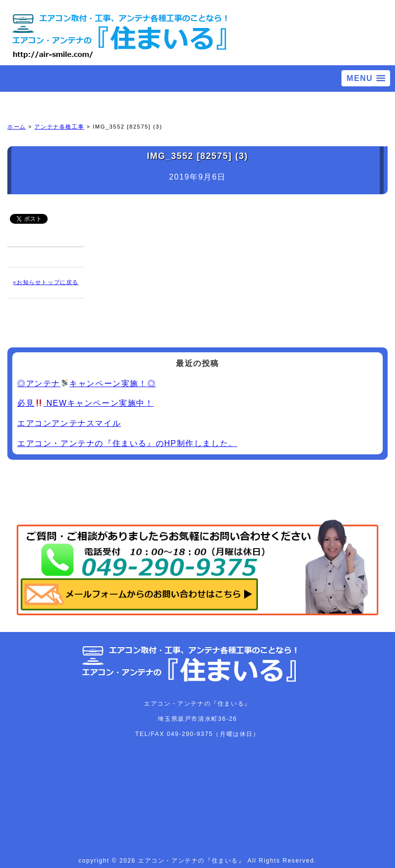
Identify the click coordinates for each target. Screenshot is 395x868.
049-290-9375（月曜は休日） (213, 734)
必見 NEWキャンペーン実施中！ (85, 403)
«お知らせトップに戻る (46, 282)
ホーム (17, 127)
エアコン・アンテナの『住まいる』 (193, 861)
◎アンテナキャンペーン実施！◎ (86, 383)
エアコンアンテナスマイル (69, 423)
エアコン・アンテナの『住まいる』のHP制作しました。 (127, 443)
